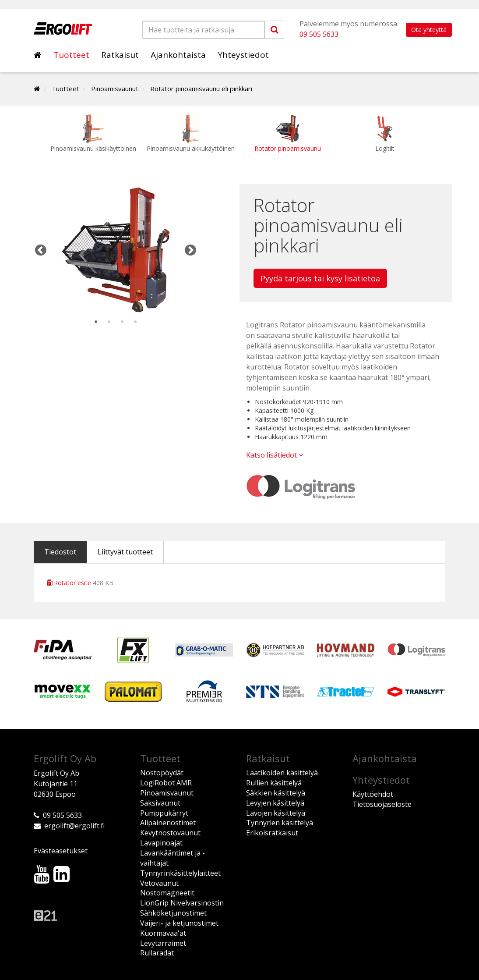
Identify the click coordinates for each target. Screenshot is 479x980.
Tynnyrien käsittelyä (280, 823)
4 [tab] (135, 322)
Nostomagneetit (167, 893)
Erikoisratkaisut (272, 833)
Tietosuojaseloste (382, 804)
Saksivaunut (160, 803)
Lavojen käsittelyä (276, 813)
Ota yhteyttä (429, 30)
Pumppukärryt (164, 813)
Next (190, 250)
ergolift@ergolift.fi (74, 826)
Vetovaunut (159, 883)
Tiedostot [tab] (60, 552)
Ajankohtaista (178, 55)
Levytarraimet (163, 943)
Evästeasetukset (61, 851)
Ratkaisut (120, 55)
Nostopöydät (162, 773)
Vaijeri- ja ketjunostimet (179, 923)
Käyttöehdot (373, 794)
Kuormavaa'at (163, 933)
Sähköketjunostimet (173, 913)
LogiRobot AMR (166, 783)
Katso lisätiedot (275, 455)
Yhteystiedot (243, 55)
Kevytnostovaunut (170, 833)
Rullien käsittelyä (274, 783)
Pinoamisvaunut (115, 89)
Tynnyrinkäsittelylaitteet (180, 873)
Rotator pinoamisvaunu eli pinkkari (201, 89)
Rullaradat (157, 953)
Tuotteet (71, 55)
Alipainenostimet (168, 823)
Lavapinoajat (161, 843)
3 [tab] (122, 322)
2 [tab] (109, 322)
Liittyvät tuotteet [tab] (125, 552)
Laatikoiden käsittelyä (282, 773)
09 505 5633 (319, 34)
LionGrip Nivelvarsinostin (182, 903)
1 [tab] (96, 322)
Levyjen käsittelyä (275, 803)
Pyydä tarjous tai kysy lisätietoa (320, 278)
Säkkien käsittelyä (276, 793)
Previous (41, 250)
